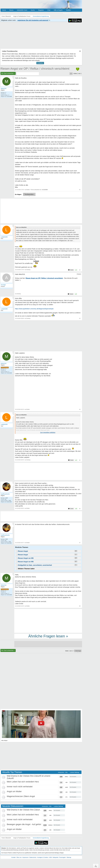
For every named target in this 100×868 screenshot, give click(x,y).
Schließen (40, 63)
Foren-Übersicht (6, 838)
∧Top (96, 866)
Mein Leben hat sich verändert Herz (23, 782)
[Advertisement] (48, 621)
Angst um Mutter (14, 791)
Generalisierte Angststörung (41, 838)
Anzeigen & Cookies (43, 857)
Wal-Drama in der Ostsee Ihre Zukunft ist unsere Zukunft (32, 810)
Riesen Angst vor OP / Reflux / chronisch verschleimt (35, 69)
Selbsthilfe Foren (22, 10)
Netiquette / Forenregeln (59, 857)
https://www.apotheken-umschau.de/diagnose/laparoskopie (34, 309)
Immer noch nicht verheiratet (20, 787)
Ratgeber (41, 10)
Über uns (19, 857)
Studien (68, 10)
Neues (11, 10)
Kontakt (13, 857)
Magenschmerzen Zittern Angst (21, 796)
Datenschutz (33, 857)
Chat (49, 10)
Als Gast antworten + (8, 73)
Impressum (25, 857)
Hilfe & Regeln (58, 10)
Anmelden (77, 13)
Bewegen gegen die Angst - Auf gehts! (24, 824)
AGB (50, 857)
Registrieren (67, 13)
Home (4, 10)
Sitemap (69, 857)
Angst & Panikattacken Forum (22, 838)
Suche (33, 10)
